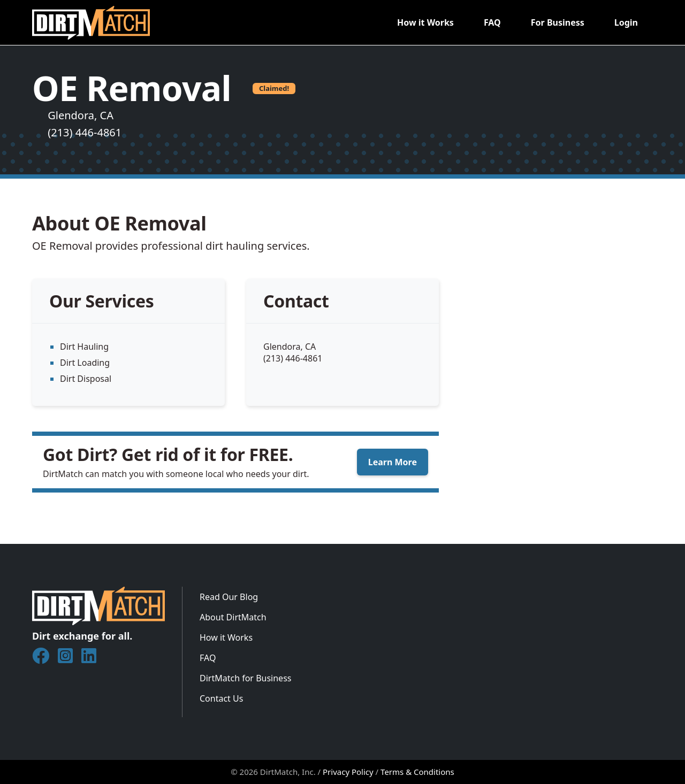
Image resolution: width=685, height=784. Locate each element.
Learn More (393, 462)
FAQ (492, 22)
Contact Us (221, 698)
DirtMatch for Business (245, 678)
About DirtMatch (233, 617)
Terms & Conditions (417, 772)
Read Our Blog (229, 597)
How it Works (425, 22)
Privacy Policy (348, 772)
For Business (558, 22)
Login (626, 22)
